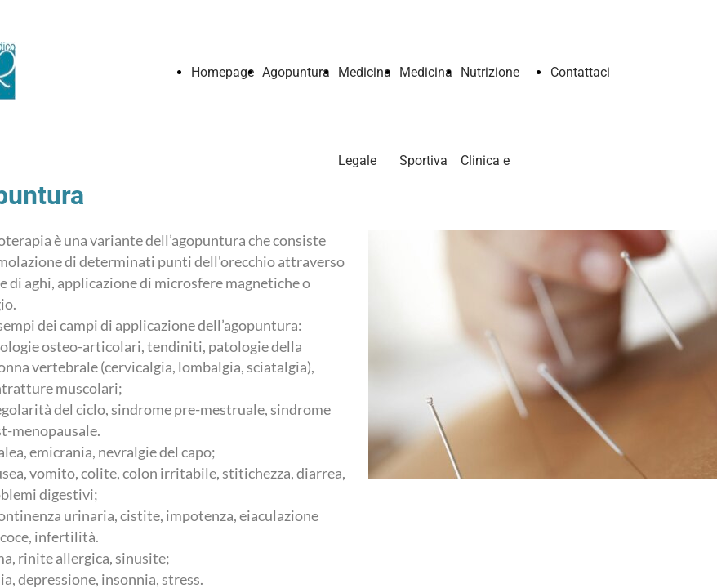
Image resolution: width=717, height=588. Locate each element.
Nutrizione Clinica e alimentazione (501, 160)
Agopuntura (296, 72)
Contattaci (580, 72)
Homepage (223, 72)
